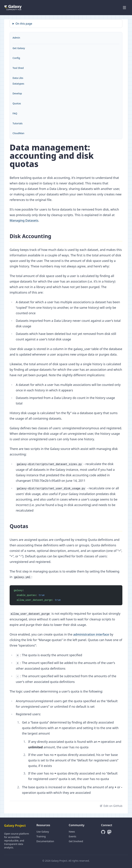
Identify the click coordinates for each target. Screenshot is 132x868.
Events (72, 836)
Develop (17, 93)
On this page (24, 24)
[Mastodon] (109, 832)
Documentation (45, 841)
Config (16, 58)
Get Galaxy (19, 48)
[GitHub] (103, 832)
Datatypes (18, 84)
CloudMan (18, 133)
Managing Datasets (24, 220)
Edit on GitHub (111, 806)
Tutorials (18, 123)
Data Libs (18, 78)
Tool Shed (18, 68)
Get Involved (76, 841)
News (72, 832)
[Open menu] (124, 8)
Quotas (17, 103)
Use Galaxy (43, 832)
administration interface (91, 634)
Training (41, 836)
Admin (16, 38)
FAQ (15, 113)
